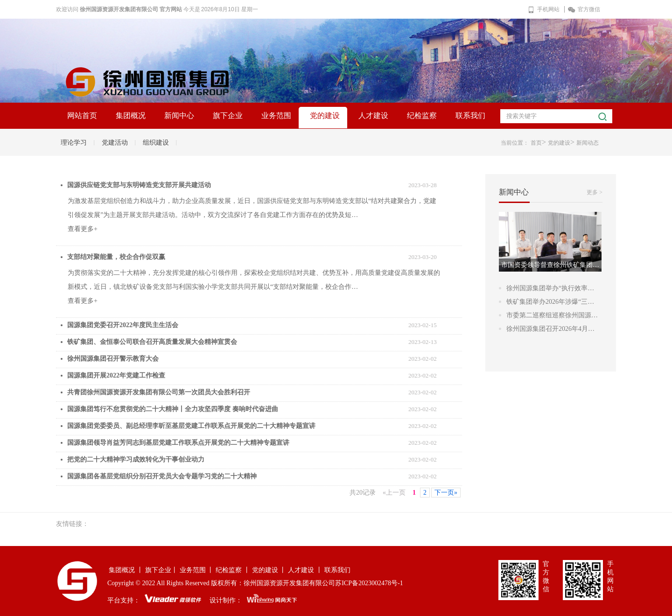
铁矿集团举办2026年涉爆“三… (550, 302)
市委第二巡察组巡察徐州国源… (552, 315)
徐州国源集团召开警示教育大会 (113, 359)
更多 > (595, 192)
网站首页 (82, 115)
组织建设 (156, 143)
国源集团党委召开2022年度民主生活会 (123, 325)
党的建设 (325, 115)
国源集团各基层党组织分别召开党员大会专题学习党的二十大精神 (162, 476)
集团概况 (131, 115)
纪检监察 (422, 115)
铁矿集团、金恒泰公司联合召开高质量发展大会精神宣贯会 (152, 342)
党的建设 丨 (269, 570)
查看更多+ (83, 229)
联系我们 (470, 115)
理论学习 (74, 143)
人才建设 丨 (305, 570)
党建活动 (115, 143)
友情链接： (72, 524)
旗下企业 (228, 115)
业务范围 (276, 115)
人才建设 (373, 115)
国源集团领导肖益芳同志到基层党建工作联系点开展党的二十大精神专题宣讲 (178, 443)
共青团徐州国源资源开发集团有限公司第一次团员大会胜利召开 (159, 392)
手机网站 (543, 9)
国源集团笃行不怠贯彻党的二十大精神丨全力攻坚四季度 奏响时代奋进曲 (173, 409)
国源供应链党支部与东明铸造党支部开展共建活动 (139, 185)
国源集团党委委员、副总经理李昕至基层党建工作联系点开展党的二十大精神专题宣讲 (191, 426)
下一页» (446, 493)
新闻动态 (588, 143)
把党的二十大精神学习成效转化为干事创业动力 (136, 459)
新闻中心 (179, 115)
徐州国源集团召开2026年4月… (550, 329)
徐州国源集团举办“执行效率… (550, 288)
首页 (536, 143)
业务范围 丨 (197, 570)
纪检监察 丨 (233, 570)
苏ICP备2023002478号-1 (369, 583)
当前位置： (515, 143)
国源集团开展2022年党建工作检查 (116, 375)
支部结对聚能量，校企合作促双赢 (116, 257)
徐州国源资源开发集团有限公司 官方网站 (131, 9)
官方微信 (584, 9)
